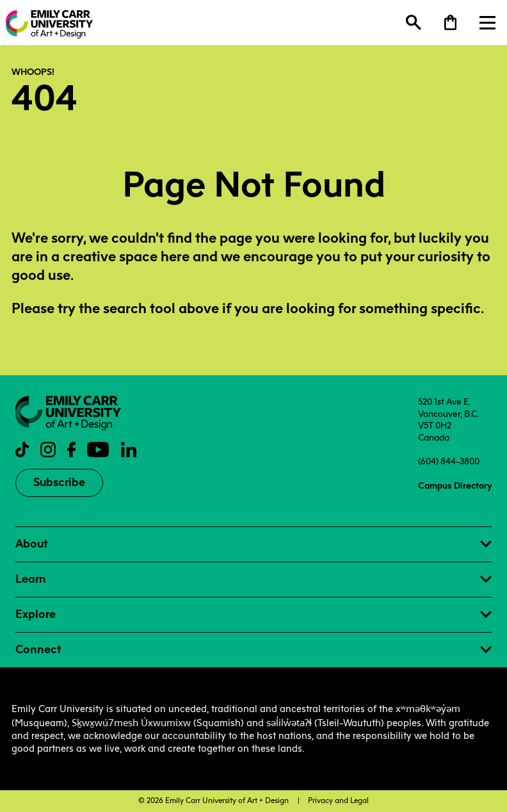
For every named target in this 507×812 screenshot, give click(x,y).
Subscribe (59, 482)
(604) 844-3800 (449, 461)
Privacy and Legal (338, 800)
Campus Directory (455, 485)
